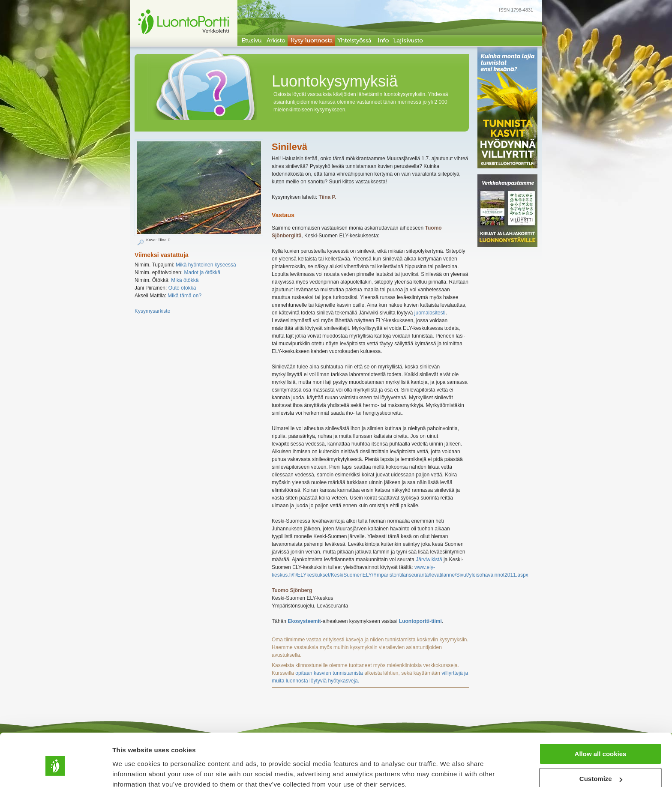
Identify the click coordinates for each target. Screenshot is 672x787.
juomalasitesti (430, 313)
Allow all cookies (601, 716)
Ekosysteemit (304, 621)
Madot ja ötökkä (202, 272)
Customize (601, 741)
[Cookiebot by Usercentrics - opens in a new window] (55, 770)
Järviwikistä (429, 560)
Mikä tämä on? (184, 296)
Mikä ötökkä (185, 280)
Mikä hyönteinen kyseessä (206, 265)
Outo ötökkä (182, 288)
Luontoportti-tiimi (420, 621)
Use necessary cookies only (600, 766)
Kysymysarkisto (152, 311)
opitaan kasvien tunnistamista (329, 673)
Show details (132, 770)
